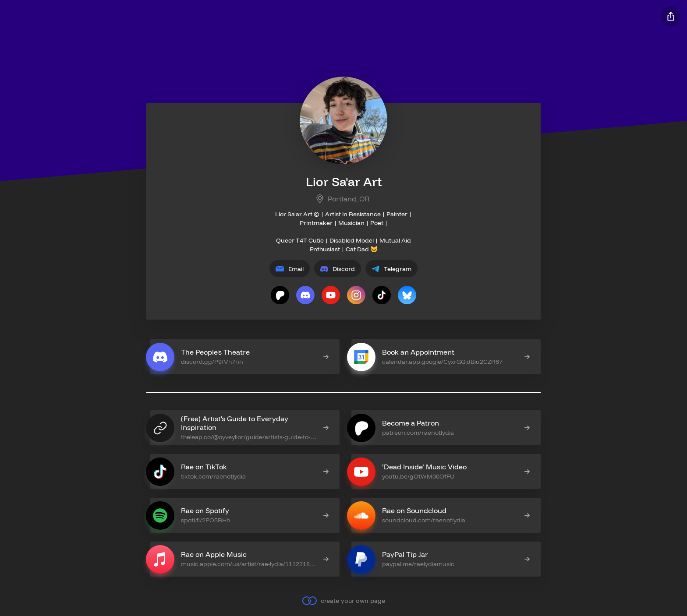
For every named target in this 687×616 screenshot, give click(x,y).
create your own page (343, 601)
